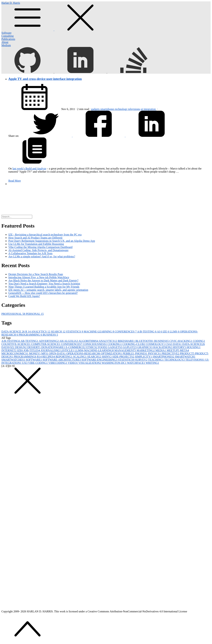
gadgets (96, 109)
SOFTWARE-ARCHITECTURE (62, 360)
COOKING (115, 344)
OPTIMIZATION (112, 353)
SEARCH (58, 332)
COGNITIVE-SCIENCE (16, 344)
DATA (178, 344)
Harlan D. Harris (106, 16)
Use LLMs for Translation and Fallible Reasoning (36, 244)
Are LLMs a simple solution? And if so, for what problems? (42, 256)
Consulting (7, 36)
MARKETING (146, 350)
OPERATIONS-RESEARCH (84, 353)
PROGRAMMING (31, 335)
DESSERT (34, 347)
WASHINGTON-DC (114, 363)
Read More (15, 181)
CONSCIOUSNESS (95, 344)
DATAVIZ (8, 347)
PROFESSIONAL (14, 314)
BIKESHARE (127, 341)
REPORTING (64, 357)
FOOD (103, 347)
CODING (199, 341)
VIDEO (73, 363)
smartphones (108, 109)
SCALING (80, 357)
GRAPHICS (145, 347)
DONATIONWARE (53, 347)
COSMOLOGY (156, 344)
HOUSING (194, 347)
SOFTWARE (34, 360)
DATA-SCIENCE (13, 332)
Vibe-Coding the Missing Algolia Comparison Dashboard (40, 247)
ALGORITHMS (89, 341)
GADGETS (115, 347)
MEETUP (173, 350)
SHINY (107, 357)
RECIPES (49, 357)
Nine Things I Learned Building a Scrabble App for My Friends (44, 287)
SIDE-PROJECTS (123, 357)
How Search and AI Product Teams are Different (35, 238)
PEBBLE (129, 353)
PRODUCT (187, 353)
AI (160, 332)
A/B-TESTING (147, 332)
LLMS (175, 332)
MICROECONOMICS (15, 353)
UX (25, 363)
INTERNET (9, 350)
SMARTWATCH (185, 357)
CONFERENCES (126, 332)
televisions (134, 109)
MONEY (35, 353)
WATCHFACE (136, 363)
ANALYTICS (41, 332)
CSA (169, 344)
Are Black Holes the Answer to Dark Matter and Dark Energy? (43, 280)
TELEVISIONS (195, 360)
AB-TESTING (30, 341)
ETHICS (92, 347)
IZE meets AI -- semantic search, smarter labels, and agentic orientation (48, 290)
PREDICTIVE (171, 353)
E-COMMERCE (76, 347)
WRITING (152, 363)
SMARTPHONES (164, 357)
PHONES (142, 353)
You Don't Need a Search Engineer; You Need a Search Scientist (44, 284)
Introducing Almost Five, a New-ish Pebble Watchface (39, 277)
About (5, 42)
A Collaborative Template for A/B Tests (30, 253)
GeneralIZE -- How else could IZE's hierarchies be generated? (43, 293)
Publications (8, 39)
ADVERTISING (49, 341)
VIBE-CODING (38, 363)
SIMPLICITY (144, 357)
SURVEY (142, 360)
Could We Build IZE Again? (24, 296)
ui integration (149, 109)
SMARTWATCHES (14, 360)
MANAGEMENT (125, 350)
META (184, 350)
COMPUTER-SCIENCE (46, 344)
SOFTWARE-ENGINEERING (100, 360)
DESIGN (21, 347)
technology (122, 109)
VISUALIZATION (90, 363)
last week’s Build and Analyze (29, 169)
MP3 (45, 353)
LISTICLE (68, 350)
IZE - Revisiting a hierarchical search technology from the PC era (45, 235)
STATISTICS (75, 332)
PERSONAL (35, 314)
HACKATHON (163, 347)
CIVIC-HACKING (181, 341)
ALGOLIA (71, 341)
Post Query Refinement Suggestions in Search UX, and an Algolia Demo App (52, 241)
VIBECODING (58, 363)
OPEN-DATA (58, 353)
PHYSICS (155, 353)
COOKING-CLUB (134, 344)
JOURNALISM (51, 350)
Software (6, 33)
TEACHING (156, 360)
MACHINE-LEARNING (99, 332)
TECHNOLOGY (175, 360)
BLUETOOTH (145, 341)
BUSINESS (50, 335)
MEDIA (161, 350)
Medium (6, 45)
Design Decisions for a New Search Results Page (36, 274)
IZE (166, 332)
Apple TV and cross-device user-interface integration (45, 79)
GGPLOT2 (130, 347)
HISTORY (180, 347)
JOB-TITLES (32, 350)
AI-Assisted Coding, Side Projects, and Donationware (38, 250)
